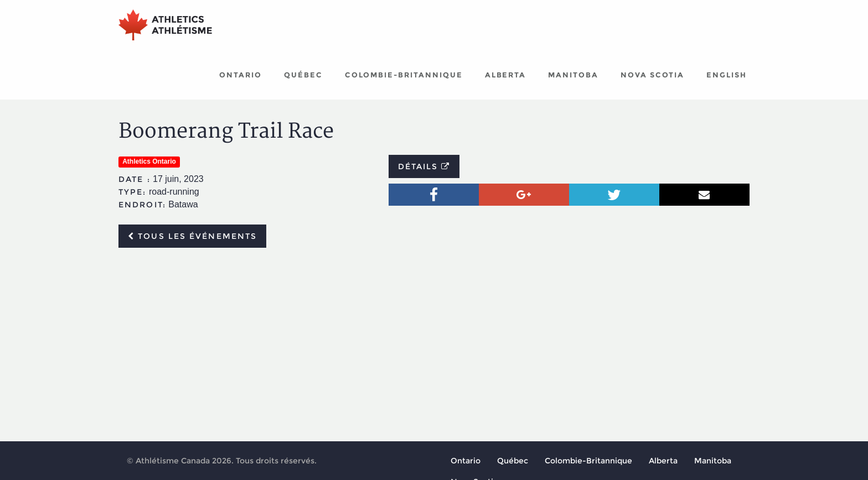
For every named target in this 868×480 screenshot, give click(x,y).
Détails (424, 166)
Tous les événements (192, 236)
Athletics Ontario (149, 161)
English (727, 75)
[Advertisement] (434, 339)
